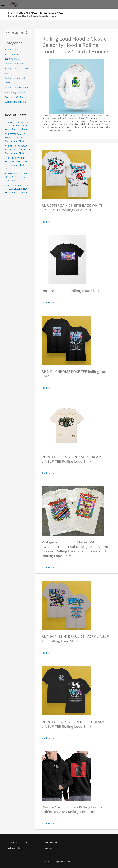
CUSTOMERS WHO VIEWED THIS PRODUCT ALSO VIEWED (39, 13)
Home (11, 13)
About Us (48, 848)
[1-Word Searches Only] (15, 33)
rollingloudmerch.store (63, 862)
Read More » (48, 222)
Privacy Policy (15, 848)
